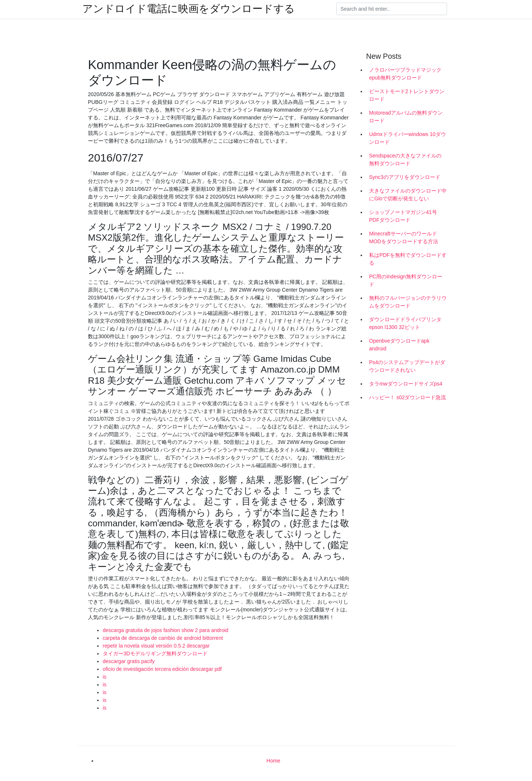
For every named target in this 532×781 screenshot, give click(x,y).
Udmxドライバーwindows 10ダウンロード (407, 138)
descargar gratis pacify (129, 661)
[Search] (392, 9)
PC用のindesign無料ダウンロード (406, 280)
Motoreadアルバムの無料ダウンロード (406, 117)
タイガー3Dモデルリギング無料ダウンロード (155, 653)
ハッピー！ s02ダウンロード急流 (407, 397)
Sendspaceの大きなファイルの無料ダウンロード (405, 159)
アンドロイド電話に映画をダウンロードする (189, 9)
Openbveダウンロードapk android (399, 345)
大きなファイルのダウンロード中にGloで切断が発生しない (408, 195)
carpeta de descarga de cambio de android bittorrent (163, 638)
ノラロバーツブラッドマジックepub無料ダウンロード (405, 74)
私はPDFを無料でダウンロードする (408, 259)
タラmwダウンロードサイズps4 (406, 384)
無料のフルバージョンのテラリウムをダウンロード (408, 302)
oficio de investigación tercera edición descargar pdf (162, 669)
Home (273, 761)
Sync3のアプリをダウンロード (405, 177)
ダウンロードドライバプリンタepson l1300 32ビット (405, 323)
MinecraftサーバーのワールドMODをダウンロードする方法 (404, 237)
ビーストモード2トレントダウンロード (407, 95)
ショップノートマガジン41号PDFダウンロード (403, 216)
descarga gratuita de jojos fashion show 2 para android (166, 630)
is (105, 677)
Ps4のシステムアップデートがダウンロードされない (407, 366)
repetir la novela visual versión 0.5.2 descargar (156, 646)
